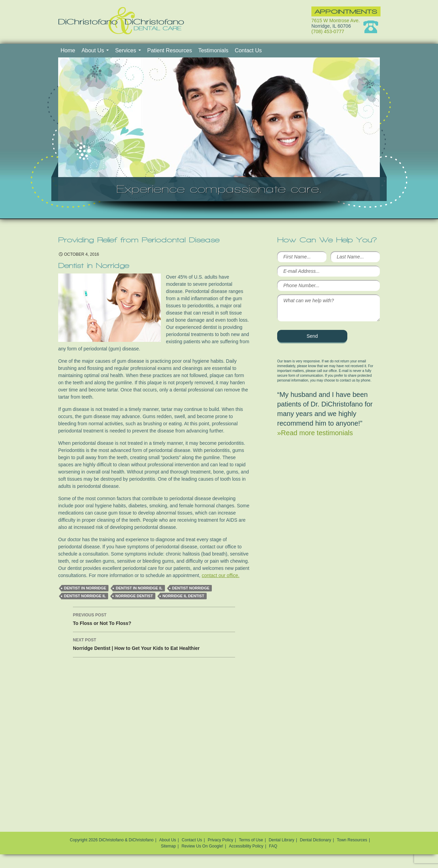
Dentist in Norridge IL (139, 588)
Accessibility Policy (246, 846)
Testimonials (213, 50)
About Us (93, 50)
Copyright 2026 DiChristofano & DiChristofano (112, 840)
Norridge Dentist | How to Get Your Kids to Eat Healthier (154, 643)
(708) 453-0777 (328, 31)
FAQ (273, 846)
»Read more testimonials (315, 433)
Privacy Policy (221, 840)
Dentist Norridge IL (85, 596)
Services (125, 50)
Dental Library (281, 840)
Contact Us (248, 50)
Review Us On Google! (202, 846)
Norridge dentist (134, 596)
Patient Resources (170, 50)
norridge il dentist (183, 596)
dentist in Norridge (85, 588)
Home (68, 50)
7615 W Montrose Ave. (336, 21)
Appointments (346, 11)
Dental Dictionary (315, 840)
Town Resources (352, 840)
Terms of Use (251, 840)
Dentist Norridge (191, 588)
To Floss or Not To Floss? (154, 618)
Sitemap (168, 846)
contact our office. (220, 575)
